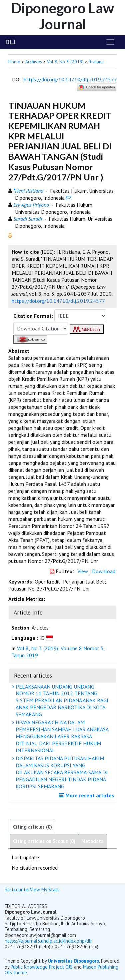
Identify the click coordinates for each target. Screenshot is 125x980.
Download (104, 571)
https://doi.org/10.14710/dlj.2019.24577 (70, 79)
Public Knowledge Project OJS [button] (42, 967)
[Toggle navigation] (110, 42)
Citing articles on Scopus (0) (44, 841)
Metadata (92, 841)
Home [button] (14, 62)
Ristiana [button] (96, 62)
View (83, 571)
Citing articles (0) (32, 827)
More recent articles (87, 795)
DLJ (10, 42)
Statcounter (17, 889)
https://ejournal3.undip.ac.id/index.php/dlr (48, 941)
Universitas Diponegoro (73, 961)
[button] (10, 235)
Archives (34, 62)
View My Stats (45, 889)
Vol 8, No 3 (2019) (65, 62)
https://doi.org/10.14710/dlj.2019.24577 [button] (58, 301)
